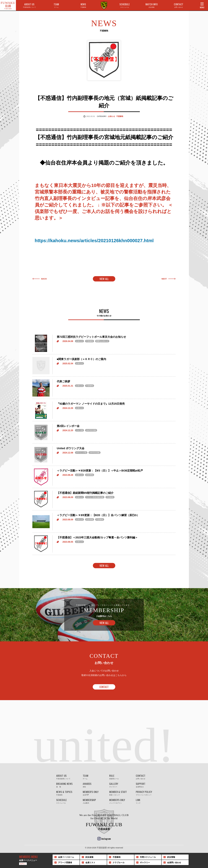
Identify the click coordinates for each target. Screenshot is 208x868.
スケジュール (148, 857)
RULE (120, 776)
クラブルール (119, 863)
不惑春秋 (120, 116)
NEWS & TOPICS (67, 792)
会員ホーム (66, 857)
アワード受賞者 (65, 863)
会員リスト (90, 863)
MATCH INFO (152, 5)
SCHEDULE (125, 5)
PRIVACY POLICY (146, 792)
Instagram (106, 838)
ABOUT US (29, 5)
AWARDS (93, 784)
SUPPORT (146, 784)
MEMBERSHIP (93, 801)
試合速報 (89, 857)
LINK (146, 801)
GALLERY (120, 784)
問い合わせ (174, 863)
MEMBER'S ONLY (93, 792)
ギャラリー (145, 863)
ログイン (23, 864)
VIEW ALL (104, 278)
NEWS (83, 5)
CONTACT (179, 5)
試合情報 (171, 857)
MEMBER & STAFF (120, 792)
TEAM (56, 5)
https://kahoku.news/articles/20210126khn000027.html (94, 240)
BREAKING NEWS (67, 784)
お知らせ (112, 116)
